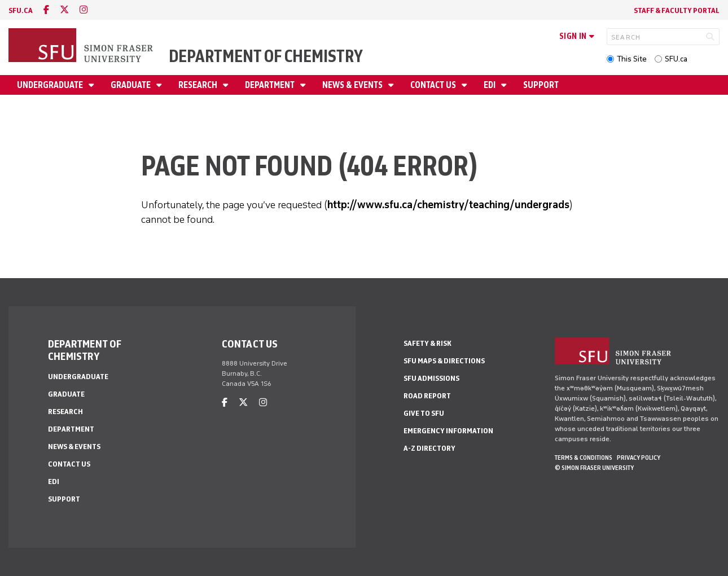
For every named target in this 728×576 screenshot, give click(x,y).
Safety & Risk (427, 343)
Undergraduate (51, 85)
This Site (632, 59)
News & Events (353, 85)
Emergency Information (448, 431)
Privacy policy (639, 458)
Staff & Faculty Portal (677, 10)
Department (271, 85)
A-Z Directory (429, 448)
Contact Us (434, 85)
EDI (490, 85)
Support (541, 85)
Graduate (131, 85)
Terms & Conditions (584, 458)
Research (199, 85)
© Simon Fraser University (594, 468)
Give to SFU (424, 413)
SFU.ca (676, 59)
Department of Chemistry (266, 56)
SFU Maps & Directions (444, 361)
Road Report (427, 396)
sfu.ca (21, 10)
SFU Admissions (431, 378)
